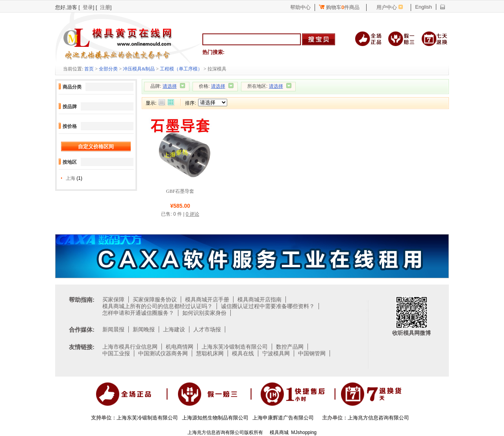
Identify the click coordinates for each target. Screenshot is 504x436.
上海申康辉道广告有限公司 (283, 418)
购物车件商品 (339, 7)
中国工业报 (116, 353)
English (423, 7)
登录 (88, 7)
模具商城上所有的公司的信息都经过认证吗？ (157, 306)
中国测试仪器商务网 (163, 353)
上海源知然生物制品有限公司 (215, 418)
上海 (70, 178)
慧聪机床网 (210, 353)
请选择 (170, 86)
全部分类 (108, 69)
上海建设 (174, 329)
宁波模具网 (276, 353)
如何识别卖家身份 (204, 313)
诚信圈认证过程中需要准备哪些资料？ (268, 306)
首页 (89, 69)
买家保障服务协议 (155, 299)
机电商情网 (180, 347)
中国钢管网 (312, 353)
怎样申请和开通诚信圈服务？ (138, 313)
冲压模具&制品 (139, 69)
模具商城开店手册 (207, 299)
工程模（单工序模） (181, 69)
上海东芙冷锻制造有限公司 (235, 347)
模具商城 (279, 432)
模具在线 (243, 353)
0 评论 (193, 214)
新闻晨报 (113, 329)
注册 (105, 7)
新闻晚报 (144, 329)
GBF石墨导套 (180, 191)
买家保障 (113, 299)
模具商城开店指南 (259, 299)
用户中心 (387, 7)
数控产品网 (290, 347)
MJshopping (304, 432)
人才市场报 (207, 329)
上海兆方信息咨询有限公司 (378, 418)
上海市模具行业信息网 (130, 347)
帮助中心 (300, 7)
